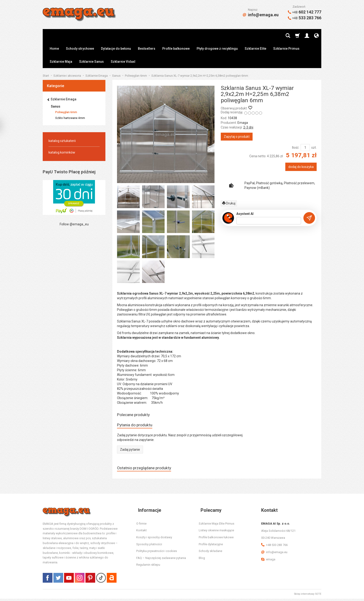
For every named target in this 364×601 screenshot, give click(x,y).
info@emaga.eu (261, 15)
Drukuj (229, 203)
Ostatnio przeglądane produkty (147, 470)
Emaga (243, 123)
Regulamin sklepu (148, 567)
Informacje (148, 512)
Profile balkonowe (176, 49)
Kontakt (141, 533)
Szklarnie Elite (255, 49)
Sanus (56, 106)
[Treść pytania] (269, 221)
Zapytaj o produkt (237, 137)
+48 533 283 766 (274, 547)
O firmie (141, 526)
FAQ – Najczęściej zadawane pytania (161, 560)
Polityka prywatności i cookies (157, 553)
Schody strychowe (80, 49)
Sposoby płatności (149, 546)
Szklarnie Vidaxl (123, 62)
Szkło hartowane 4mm (70, 118)
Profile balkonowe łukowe (216, 540)
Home (54, 49)
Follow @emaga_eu (74, 224)
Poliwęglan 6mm (66, 112)
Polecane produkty (136, 415)
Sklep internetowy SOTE (308, 596)
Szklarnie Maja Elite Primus (216, 526)
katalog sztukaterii (62, 141)
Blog (202, 560)
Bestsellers (147, 49)
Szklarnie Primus (286, 49)
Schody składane (210, 553)
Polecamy (209, 512)
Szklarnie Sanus (91, 62)
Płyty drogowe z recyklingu (217, 49)
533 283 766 (305, 18)
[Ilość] (305, 148)
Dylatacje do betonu (116, 49)
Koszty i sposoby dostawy (154, 540)
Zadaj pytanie (130, 451)
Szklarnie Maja (61, 62)
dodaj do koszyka (301, 167)
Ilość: (296, 148)
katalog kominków (62, 152)
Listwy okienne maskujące (216, 533)
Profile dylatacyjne (211, 546)
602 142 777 (305, 12)
